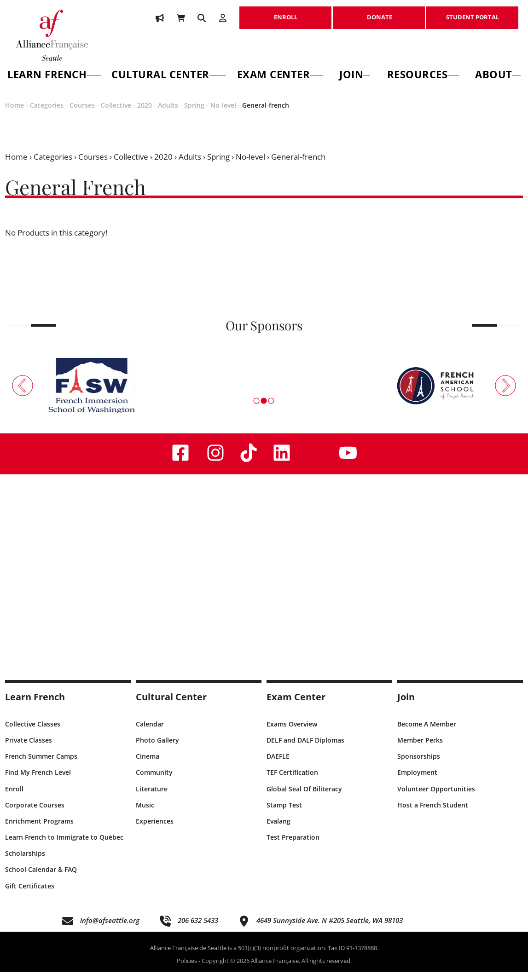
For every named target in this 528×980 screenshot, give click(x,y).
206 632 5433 (198, 928)
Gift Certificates (30, 893)
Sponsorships (419, 764)
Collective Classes (33, 731)
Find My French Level (38, 780)
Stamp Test (284, 812)
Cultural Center (169, 76)
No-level (223, 113)
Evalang (279, 828)
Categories (47, 113)
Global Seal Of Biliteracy (304, 796)
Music (145, 812)
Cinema (148, 764)
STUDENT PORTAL (472, 12)
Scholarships (25, 861)
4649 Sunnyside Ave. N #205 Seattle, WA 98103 (330, 928)
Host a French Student (433, 812)
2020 (145, 113)
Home (15, 113)
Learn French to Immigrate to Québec (64, 845)
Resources (423, 76)
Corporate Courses (35, 812)
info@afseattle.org (110, 928)
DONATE (379, 12)
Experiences (155, 828)
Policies (187, 968)
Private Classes (29, 747)
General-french (266, 113)
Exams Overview (292, 731)
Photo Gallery (157, 747)
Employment (417, 780)
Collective (116, 113)
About (498, 76)
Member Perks (420, 747)
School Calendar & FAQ (41, 877)
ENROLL (285, 12)
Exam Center (280, 76)
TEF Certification (292, 780)
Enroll (14, 796)
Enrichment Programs (39, 828)
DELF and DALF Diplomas (305, 747)
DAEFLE (278, 764)
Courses (82, 113)
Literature (152, 796)
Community (154, 780)
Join (355, 76)
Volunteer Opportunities (436, 796)
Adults (168, 113)
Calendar (150, 731)
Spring (194, 113)
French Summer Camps (41, 764)
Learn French (35, 704)
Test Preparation (293, 845)
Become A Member (427, 731)
